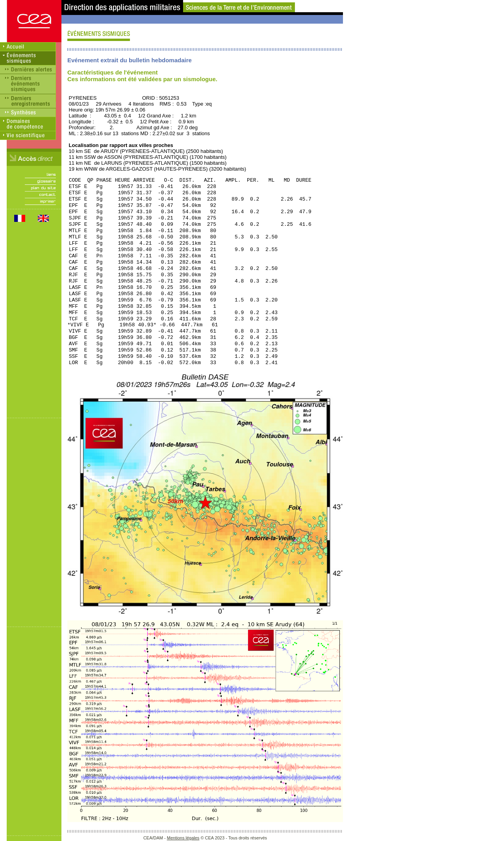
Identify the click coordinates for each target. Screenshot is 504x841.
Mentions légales (183, 838)
